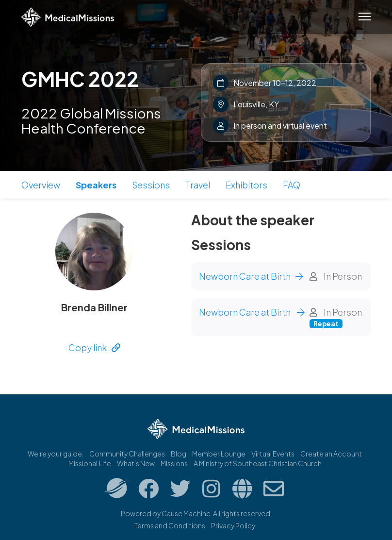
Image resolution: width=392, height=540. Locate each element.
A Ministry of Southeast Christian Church (258, 463)
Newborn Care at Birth (251, 276)
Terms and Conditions (170, 525)
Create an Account (331, 454)
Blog (179, 454)
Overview (41, 185)
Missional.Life (90, 463)
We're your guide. (56, 454)
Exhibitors (246, 185)
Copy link (94, 347)
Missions (174, 463)
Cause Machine (186, 513)
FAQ (292, 185)
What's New (136, 463)
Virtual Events (273, 454)
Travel (198, 185)
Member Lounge (219, 454)
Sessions (151, 185)
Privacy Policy (233, 525)
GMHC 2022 (80, 79)
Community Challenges (127, 454)
